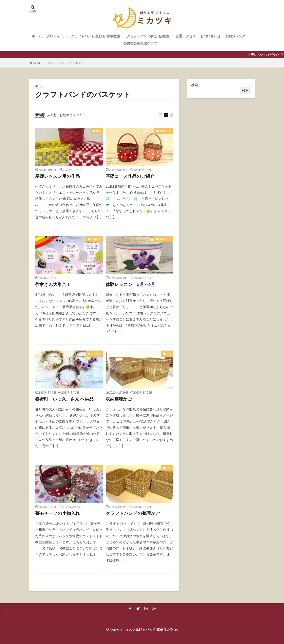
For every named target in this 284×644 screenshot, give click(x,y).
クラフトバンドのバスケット (65, 63)
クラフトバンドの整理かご (133, 513)
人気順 (52, 115)
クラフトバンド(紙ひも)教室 (148, 36)
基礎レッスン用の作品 (57, 176)
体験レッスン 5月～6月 (130, 284)
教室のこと (165, 131)
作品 (98, 131)
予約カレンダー (237, 36)
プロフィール (56, 36)
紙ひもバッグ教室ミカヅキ (156, 629)
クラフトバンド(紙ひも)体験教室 (96, 36)
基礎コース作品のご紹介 (130, 176)
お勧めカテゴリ (71, 115)
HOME (37, 63)
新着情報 (96, 239)
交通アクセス (186, 36)
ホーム (37, 36)
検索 (195, 85)
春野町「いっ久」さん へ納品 (64, 399)
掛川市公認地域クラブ (140, 43)
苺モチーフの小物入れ (57, 513)
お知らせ (96, 354)
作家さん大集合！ (53, 284)
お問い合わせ (210, 36)
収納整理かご (119, 399)
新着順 (40, 115)
